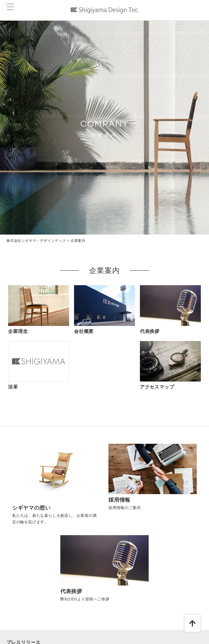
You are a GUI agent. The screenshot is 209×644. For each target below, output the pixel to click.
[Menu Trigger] (10, 7)
